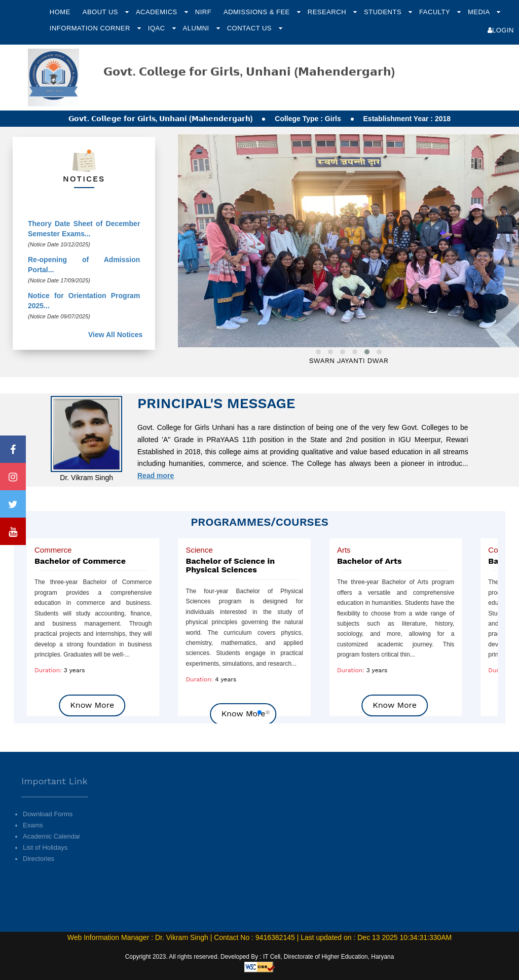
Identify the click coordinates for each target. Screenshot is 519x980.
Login (501, 30)
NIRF (203, 12)
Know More (92, 705)
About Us (101, 12)
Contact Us (250, 28)
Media (480, 12)
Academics (158, 12)
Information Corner (91, 28)
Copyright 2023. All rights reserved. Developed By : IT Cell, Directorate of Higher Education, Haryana (260, 957)
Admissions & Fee (258, 12)
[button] (251, 712)
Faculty (436, 12)
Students (384, 12)
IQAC (158, 28)
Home (60, 12)
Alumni (197, 28)
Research (328, 12)
